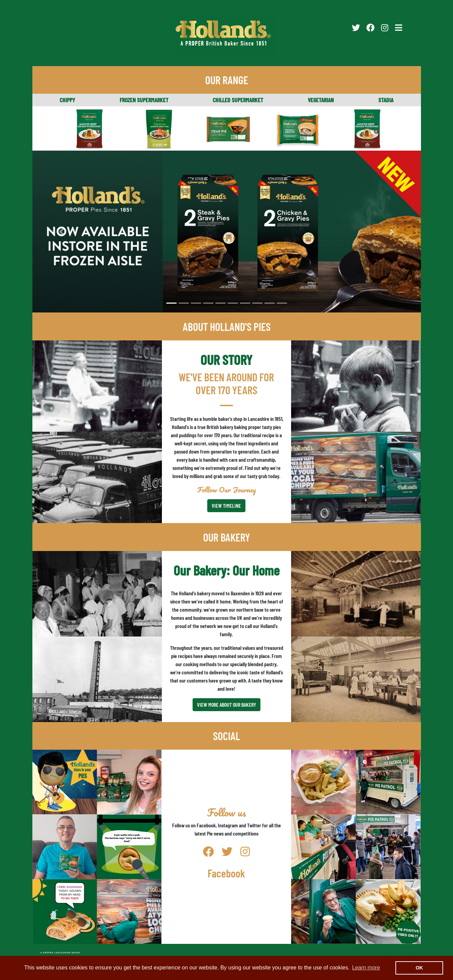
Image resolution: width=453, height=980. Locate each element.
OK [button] (419, 968)
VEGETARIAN (321, 100)
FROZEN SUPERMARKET (144, 100)
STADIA (386, 100)
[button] (62, 232)
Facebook (226, 873)
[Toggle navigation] (399, 28)
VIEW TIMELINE (226, 506)
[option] (227, 232)
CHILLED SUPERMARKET (238, 100)
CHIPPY (67, 100)
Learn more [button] (366, 968)
